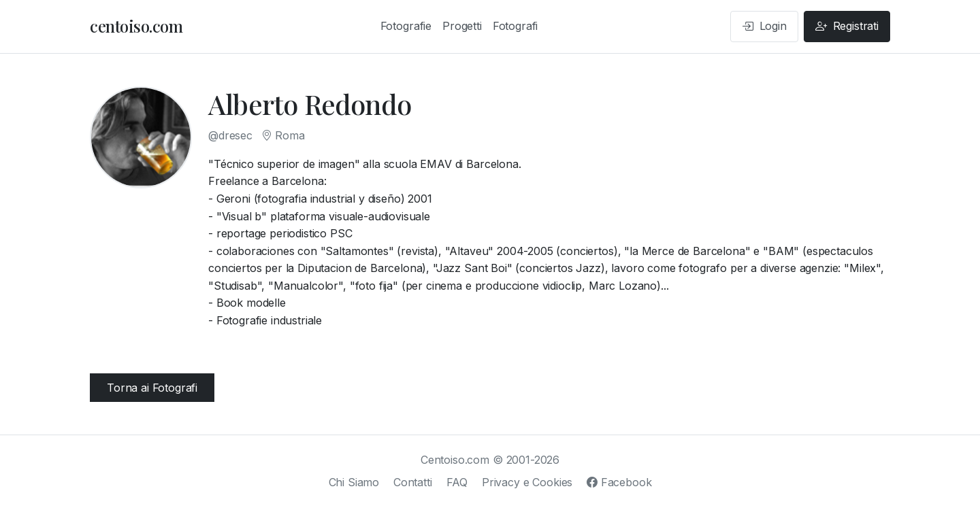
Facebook (619, 482)
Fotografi (516, 26)
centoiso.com (136, 26)
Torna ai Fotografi (152, 388)
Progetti (462, 26)
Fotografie (406, 26)
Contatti (413, 482)
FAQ (457, 482)
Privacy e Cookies (527, 482)
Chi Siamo (354, 482)
